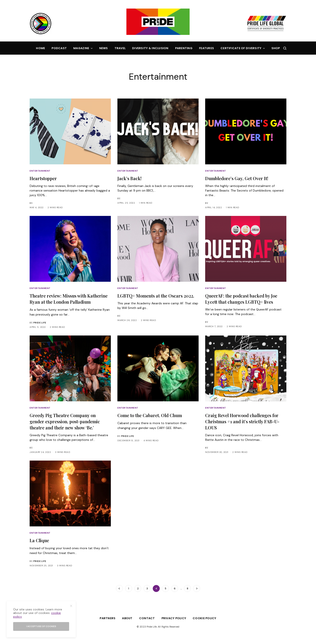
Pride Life (40, 323)
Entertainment (40, 171)
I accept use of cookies (41, 626)
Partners (108, 618)
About (127, 618)
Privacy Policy (174, 618)
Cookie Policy (204, 618)
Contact (147, 618)
